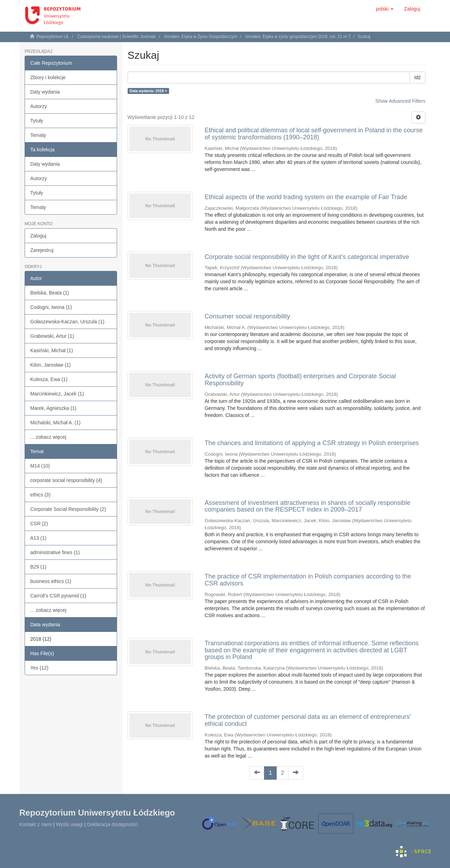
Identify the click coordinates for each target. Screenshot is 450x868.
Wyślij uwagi (69, 824)
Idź (417, 77)
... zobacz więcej (48, 437)
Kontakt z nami (36, 824)
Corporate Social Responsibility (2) (68, 509)
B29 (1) (38, 567)
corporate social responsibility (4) (66, 480)
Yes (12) (39, 668)
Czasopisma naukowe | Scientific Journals (117, 37)
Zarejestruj (42, 250)
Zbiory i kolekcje (48, 77)
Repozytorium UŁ (53, 37)
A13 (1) (38, 538)
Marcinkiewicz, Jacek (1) (57, 394)
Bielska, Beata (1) (50, 293)
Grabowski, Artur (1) (52, 336)
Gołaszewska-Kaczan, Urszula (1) (67, 322)
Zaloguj (38, 236)
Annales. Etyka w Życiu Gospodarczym (200, 37)
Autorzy (38, 106)
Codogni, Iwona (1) (51, 307)
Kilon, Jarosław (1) (50, 365)
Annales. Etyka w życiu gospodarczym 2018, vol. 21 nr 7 (298, 37)
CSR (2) (39, 524)
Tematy (38, 135)
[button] (385, 9)
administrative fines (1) (55, 552)
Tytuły (37, 121)
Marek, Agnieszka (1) (53, 408)
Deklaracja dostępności (112, 824)
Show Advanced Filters (400, 101)
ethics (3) (40, 495)
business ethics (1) (51, 581)
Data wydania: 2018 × (148, 91)
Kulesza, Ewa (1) (49, 379)
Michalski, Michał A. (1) (55, 423)
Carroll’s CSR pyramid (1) (58, 596)
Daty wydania (45, 92)
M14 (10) (40, 466)
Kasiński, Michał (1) (52, 350)
